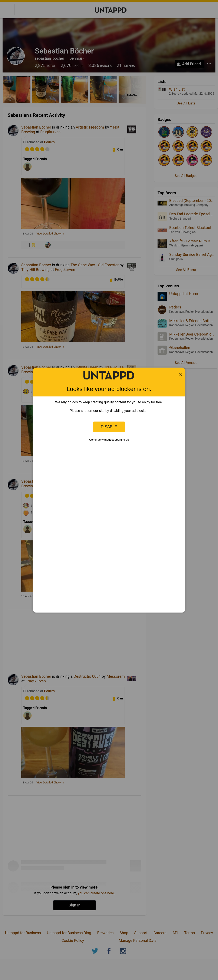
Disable (109, 427)
